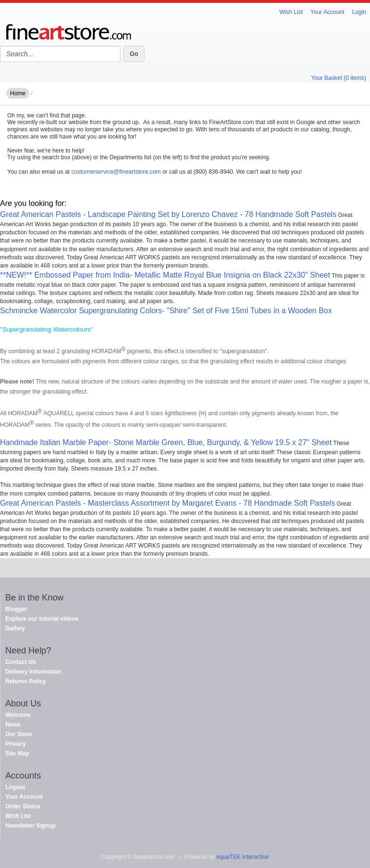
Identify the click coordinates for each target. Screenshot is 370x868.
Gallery (15, 628)
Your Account (327, 12)
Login (359, 12)
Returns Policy (26, 681)
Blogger (16, 609)
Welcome (18, 715)
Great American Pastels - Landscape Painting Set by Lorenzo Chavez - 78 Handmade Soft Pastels (168, 214)
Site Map (17, 753)
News (13, 725)
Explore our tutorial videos (42, 619)
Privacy (16, 744)
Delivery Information (33, 672)
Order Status (23, 806)
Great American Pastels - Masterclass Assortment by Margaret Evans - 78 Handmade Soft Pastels (167, 503)
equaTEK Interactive (243, 857)
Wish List (291, 12)
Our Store (19, 734)
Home (18, 93)
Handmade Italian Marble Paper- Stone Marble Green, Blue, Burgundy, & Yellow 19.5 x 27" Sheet (166, 442)
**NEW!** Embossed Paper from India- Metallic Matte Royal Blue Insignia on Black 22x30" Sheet (165, 275)
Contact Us (20, 662)
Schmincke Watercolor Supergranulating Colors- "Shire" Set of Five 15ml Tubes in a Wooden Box (166, 311)
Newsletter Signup (31, 826)
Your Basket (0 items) (339, 78)
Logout (15, 787)
